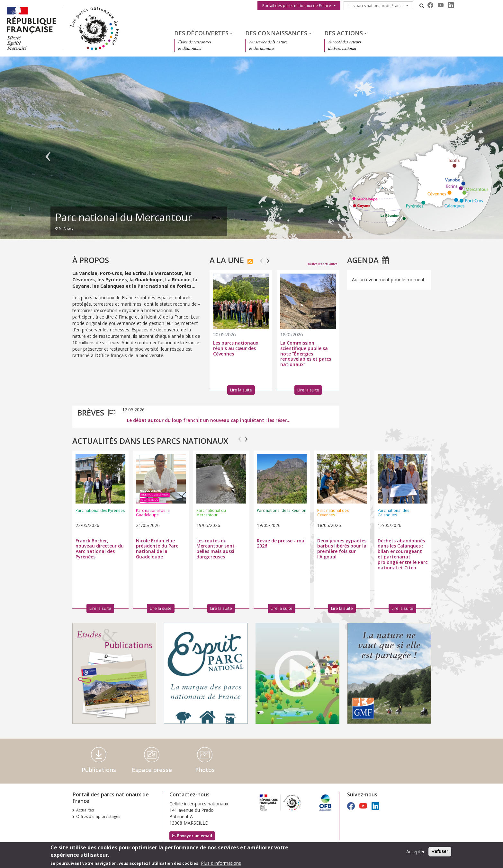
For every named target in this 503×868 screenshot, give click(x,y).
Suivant (455, 151)
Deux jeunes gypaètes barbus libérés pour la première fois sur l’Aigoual (342, 549)
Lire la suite (100, 608)
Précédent (48, 151)
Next (268, 258)
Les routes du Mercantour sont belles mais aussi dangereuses (216, 549)
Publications (99, 770)
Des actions (344, 33)
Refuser (440, 851)
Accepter (415, 851)
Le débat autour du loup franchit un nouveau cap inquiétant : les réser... (209, 420)
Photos (205, 770)
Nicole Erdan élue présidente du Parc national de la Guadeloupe (157, 549)
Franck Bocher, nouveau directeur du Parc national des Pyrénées (100, 549)
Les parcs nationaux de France (376, 6)
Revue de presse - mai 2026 (281, 543)
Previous (261, 258)
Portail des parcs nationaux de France (297, 6)
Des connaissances (276, 33)
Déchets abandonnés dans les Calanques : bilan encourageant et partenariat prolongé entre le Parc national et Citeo (403, 554)
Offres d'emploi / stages (98, 816)
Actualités (85, 810)
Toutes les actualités (322, 264)
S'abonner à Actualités (250, 261)
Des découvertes (201, 33)
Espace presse (152, 770)
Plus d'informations (221, 863)
